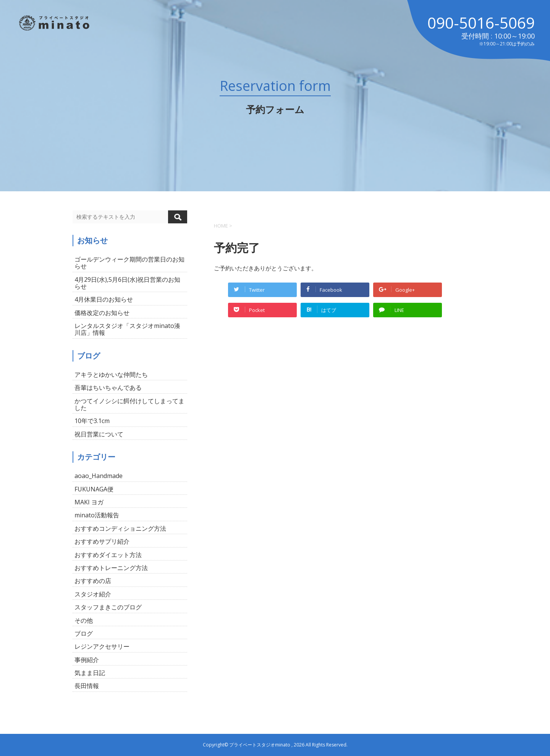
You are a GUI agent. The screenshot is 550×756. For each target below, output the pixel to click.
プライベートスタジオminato (260, 745)
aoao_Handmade (99, 476)
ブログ (84, 633)
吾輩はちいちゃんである (108, 388)
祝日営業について (99, 434)
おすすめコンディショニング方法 (120, 528)
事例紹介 (87, 660)
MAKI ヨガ (89, 502)
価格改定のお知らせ (102, 313)
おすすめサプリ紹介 (102, 541)
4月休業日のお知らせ (104, 299)
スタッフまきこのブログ (108, 607)
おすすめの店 (93, 581)
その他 (84, 620)
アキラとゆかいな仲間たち (111, 375)
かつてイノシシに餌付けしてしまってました (129, 404)
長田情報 (87, 686)
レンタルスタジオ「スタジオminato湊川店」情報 (127, 329)
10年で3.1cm (92, 421)
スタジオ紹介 (93, 594)
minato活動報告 (97, 515)
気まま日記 (90, 673)
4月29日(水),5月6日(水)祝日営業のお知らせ (127, 283)
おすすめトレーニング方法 (111, 568)
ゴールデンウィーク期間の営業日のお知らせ (129, 263)
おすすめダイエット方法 (108, 555)
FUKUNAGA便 (94, 489)
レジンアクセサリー (102, 646)
